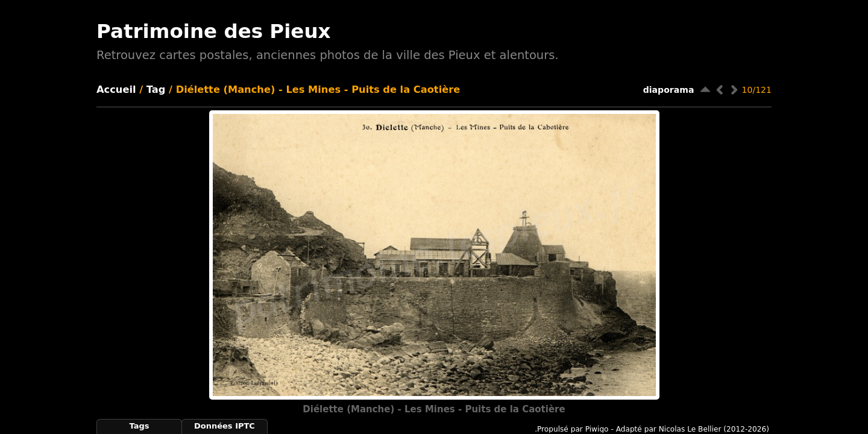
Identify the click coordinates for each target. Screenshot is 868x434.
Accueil (116, 90)
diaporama (669, 90)
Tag (156, 90)
